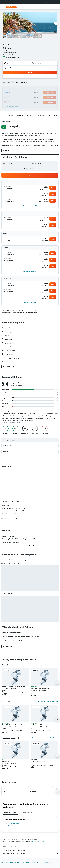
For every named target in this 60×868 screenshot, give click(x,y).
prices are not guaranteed (37, 812)
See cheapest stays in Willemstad (48, 671)
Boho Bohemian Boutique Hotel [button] (40, 658)
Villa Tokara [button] (34, 730)
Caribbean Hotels (20, 833)
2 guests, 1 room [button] (9, 68)
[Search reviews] (31, 440)
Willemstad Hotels (6, 834)
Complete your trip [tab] (10, 783)
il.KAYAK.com (5, 833)
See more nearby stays (52, 635)
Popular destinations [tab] (26, 783)
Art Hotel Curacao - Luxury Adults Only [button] (14, 657)
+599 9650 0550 (8, 55)
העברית (46, 2)
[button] (58, 2)
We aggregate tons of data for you (31, 820)
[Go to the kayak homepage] (12, 7)
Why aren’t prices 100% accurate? (31, 823)
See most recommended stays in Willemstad (45, 708)
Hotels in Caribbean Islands (44, 833)
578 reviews (17, 57)
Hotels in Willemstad (11, 796)
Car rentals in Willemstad (12, 793)
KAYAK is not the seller (31, 817)
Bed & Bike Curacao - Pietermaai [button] (12, 695)
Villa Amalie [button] (6, 732)
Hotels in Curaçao (31, 833)
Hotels (12, 833)
